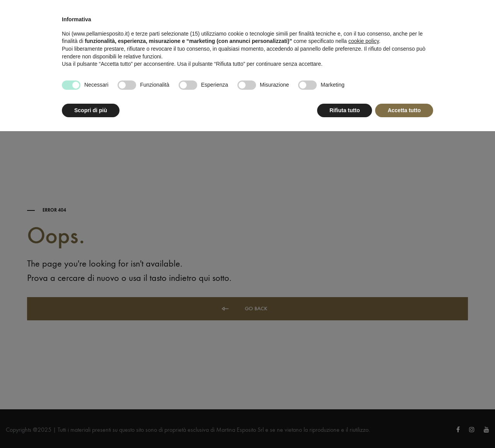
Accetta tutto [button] (404, 110)
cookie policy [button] (364, 41)
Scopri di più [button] (91, 110)
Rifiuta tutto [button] (345, 110)
